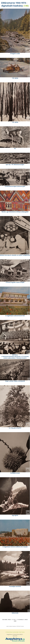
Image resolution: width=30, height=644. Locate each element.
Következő (21, 620)
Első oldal (5, 620)
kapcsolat (15, 636)
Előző (9, 620)
